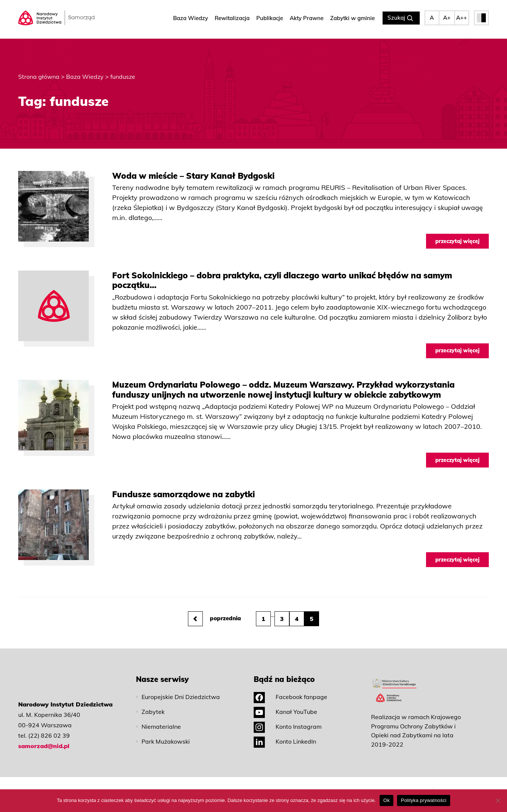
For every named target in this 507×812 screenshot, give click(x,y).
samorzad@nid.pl (44, 736)
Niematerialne (161, 717)
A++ (461, 18)
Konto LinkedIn (285, 732)
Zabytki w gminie (352, 19)
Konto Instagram (288, 717)
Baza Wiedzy (191, 19)
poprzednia (214, 609)
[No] (498, 800)
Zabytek (153, 702)
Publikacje (270, 19)
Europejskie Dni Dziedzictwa (181, 687)
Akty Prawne (307, 19)
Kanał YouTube (285, 702)
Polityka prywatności (278, 786)
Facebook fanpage (290, 687)
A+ (447, 18)
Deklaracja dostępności (316, 786)
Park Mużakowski (166, 732)
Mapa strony (414, 786)
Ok (386, 800)
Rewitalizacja (232, 19)
